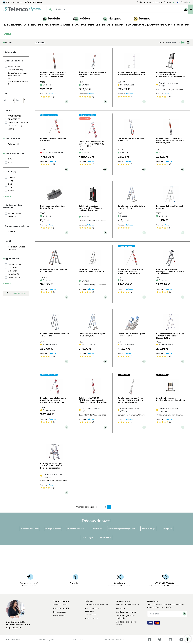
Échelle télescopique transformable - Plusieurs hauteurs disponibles (91, 232)
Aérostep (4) (14, 297)
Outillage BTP (167, 552)
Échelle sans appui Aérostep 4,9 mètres (53, 163)
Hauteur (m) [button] (9, 195)
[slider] (46, 120)
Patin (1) (12, 255)
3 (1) (10, 182)
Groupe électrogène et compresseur (122, 552)
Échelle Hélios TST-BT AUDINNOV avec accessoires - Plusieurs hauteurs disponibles (93, 424)
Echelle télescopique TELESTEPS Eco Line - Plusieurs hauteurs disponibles (170, 98)
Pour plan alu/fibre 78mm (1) (17, 272)
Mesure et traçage (148, 552)
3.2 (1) (11, 211)
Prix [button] (6, 117)
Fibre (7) (12, 240)
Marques (112, 19)
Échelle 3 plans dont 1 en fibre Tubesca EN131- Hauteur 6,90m (93, 98)
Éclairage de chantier (53, 552)
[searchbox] (110, 9)
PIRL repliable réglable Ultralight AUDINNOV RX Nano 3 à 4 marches (170, 295)
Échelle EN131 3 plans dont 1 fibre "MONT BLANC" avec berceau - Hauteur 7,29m (53, 98)
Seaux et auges (87, 561)
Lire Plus (7, 57)
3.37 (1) (11, 214)
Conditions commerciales (127, 612)
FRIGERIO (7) (14, 143)
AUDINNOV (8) (15, 139)
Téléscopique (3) (16, 301)
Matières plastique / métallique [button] (13, 230)
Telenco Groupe (60, 605)
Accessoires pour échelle (30, 552)
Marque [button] (8, 134)
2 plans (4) (13, 291)
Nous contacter (91, 618)
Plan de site (78, 640)
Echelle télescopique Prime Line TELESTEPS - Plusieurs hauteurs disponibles (130, 424)
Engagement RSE (61, 608)
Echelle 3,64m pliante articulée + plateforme (54, 358)
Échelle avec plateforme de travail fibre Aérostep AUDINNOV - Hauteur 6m (130, 295)
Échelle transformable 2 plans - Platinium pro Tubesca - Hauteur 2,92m (170, 359)
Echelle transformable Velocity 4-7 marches (54, 294)
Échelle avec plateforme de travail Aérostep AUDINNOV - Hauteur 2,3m (92, 167)
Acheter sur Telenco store (127, 605)
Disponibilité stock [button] (13, 84)
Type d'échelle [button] (11, 282)
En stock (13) (14, 90)
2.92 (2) (11, 201)
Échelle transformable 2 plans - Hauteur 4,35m (93, 358)
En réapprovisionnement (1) (18, 105)
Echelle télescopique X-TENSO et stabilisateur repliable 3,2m (132, 97)
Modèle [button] (7, 265)
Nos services (90, 615)
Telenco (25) (14, 167)
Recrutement (59, 616)
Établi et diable (96, 552)
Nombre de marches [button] (14, 177)
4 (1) (10, 186)
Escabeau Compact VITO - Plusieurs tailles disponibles (92, 294)
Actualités (120, 608)
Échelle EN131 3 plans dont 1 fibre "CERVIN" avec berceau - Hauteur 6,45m (170, 164)
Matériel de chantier (31, 26)
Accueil (7, 26)
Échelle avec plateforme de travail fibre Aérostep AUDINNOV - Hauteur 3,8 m (53, 424)
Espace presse (60, 612)
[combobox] (107, 9)
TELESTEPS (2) (15, 149)
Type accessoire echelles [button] (16, 249)
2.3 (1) (11, 207)
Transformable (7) (16, 288)
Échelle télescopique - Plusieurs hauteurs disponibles (170, 423)
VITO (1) (12, 152)
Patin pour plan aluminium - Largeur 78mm (53, 230)
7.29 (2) (11, 204)
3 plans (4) (13, 294)
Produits (52, 19)
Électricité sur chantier (76, 552)
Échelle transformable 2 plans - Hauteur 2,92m (131, 230)
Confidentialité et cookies (113, 640)
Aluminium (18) (15, 237)
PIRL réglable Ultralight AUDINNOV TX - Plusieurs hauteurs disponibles (52, 489)
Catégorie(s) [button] (10, 75)
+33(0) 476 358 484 (33, 2)
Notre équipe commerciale (96, 605)
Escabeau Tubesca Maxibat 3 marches (170, 230)
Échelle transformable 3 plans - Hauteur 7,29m (131, 358)
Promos (142, 19)
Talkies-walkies (106, 561)
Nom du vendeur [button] (12, 162)
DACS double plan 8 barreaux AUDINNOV (131, 163)
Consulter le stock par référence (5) (18, 98)
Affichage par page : (85, 530)
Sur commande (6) (16, 93)
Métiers (82, 19)
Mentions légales (46, 640)
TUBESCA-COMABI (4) (18, 146)
